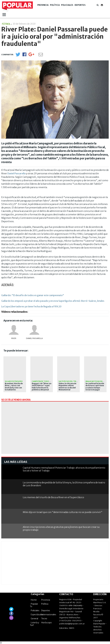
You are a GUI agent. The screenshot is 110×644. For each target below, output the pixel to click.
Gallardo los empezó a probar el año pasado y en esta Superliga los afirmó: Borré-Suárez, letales (53, 301)
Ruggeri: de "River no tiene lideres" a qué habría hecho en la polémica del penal (42, 387)
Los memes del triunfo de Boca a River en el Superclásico (53, 497)
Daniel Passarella (16, 173)
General (34, 619)
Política (55, 5)
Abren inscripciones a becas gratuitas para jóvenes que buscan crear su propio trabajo (61, 528)
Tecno (44, 619)
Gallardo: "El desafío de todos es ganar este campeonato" (33, 295)
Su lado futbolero (14, 381)
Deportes (80, 5)
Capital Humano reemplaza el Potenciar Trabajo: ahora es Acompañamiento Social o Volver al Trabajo (64, 469)
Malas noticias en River (97, 381)
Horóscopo (46, 623)
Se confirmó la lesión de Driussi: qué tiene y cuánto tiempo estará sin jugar (95, 387)
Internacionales (49, 615)
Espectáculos (37, 615)
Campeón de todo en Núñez (45, 381)
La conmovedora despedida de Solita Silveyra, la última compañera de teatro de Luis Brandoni (64, 484)
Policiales (67, 5)
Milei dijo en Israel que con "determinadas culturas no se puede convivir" (63, 512)
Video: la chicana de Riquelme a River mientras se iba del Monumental (67, 387)
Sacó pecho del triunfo (70, 381)
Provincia (43, 5)
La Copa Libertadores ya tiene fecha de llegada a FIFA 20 (31, 306)
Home (34, 600)
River (14, 338)
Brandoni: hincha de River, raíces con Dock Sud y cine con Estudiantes (14, 387)
